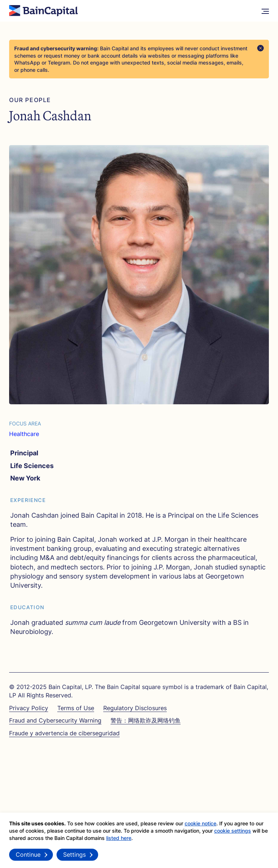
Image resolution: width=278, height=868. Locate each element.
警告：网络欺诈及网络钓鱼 (146, 720)
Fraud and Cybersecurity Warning (55, 720)
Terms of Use (76, 708)
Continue (28, 857)
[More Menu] (265, 11)
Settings (74, 857)
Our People (30, 100)
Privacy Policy (29, 708)
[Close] (260, 48)
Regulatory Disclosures (135, 708)
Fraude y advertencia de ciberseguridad (64, 733)
